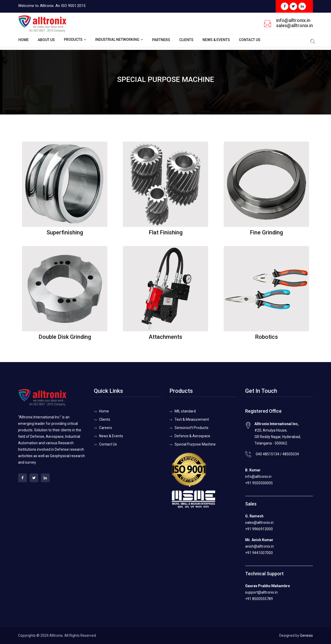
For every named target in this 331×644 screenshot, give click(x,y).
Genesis (306, 635)
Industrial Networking (117, 40)
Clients (186, 40)
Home (24, 40)
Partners (161, 40)
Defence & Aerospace (192, 436)
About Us (46, 40)
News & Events (216, 40)
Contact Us (250, 40)
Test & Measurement (192, 419)
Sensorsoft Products (191, 428)
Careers (106, 428)
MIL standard (185, 411)
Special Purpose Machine (195, 444)
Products (73, 40)
